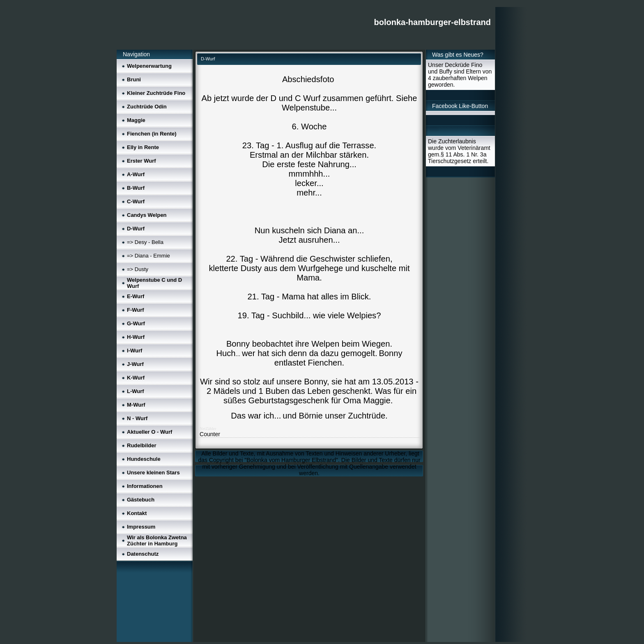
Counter (210, 434)
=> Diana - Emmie (148, 256)
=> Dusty (138, 269)
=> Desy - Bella (145, 242)
